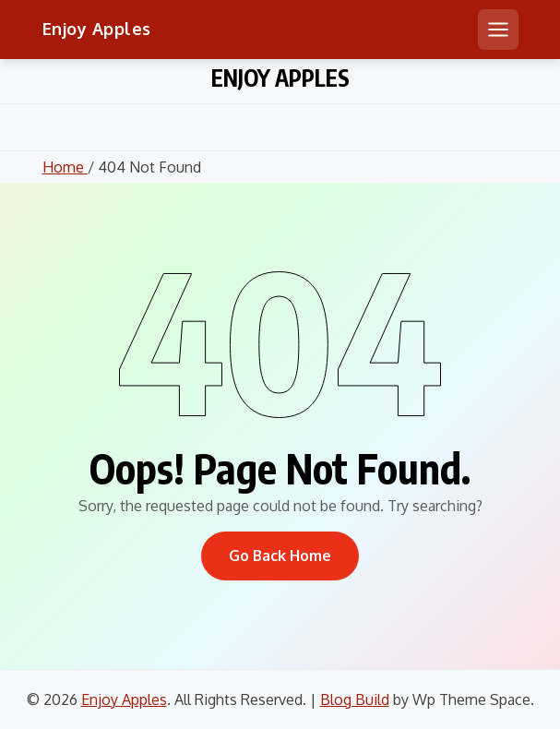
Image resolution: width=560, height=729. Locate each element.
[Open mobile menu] (498, 30)
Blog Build (355, 699)
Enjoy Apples (97, 29)
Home (65, 167)
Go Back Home (280, 556)
